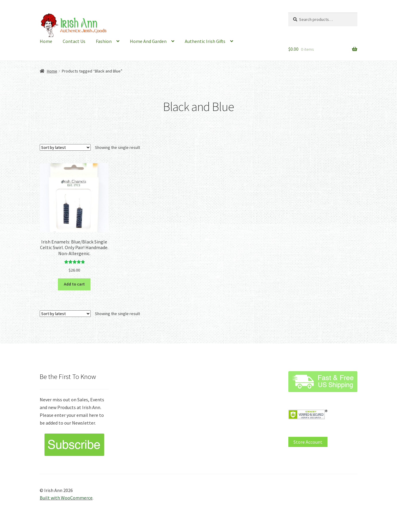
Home (46, 41)
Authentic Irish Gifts (205, 41)
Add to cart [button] (74, 284)
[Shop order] (65, 147)
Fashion (104, 41)
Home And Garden (148, 41)
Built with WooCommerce (66, 498)
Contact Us (74, 41)
